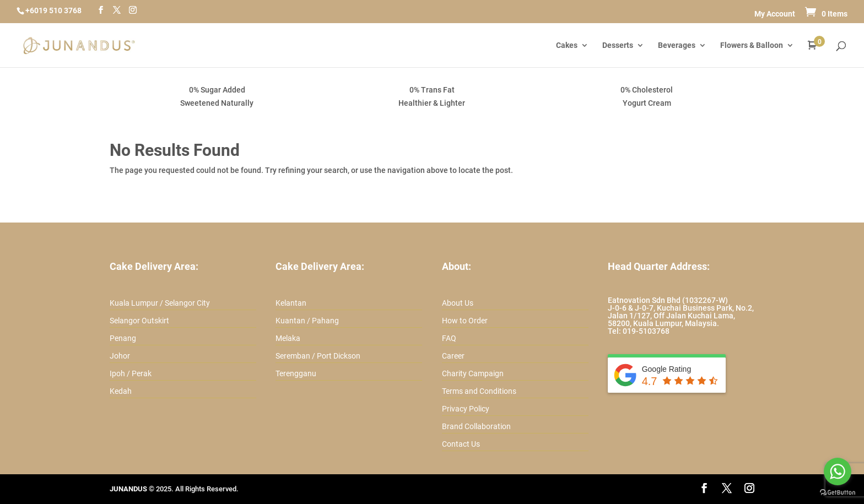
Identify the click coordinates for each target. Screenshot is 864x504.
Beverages (677, 45)
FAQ (449, 338)
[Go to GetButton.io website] (838, 493)
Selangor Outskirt (139, 321)
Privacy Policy (466, 409)
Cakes (567, 45)
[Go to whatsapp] (838, 472)
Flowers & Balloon (752, 45)
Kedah (121, 391)
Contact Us (461, 444)
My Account (775, 14)
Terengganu (296, 373)
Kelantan (291, 303)
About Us (458, 303)
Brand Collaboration (476, 426)
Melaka (288, 338)
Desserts (618, 45)
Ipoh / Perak (131, 373)
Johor (120, 356)
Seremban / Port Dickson (318, 356)
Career (453, 356)
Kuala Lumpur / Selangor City (160, 303)
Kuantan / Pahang (307, 321)
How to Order (465, 321)
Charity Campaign (473, 373)
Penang (123, 338)
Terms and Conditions (479, 391)
